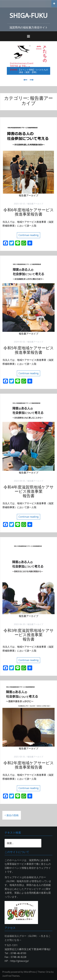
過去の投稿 (12, 815)
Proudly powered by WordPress (19, 972)
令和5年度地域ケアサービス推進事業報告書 (29, 350)
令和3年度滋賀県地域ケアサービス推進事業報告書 (29, 635)
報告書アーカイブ (35, 204)
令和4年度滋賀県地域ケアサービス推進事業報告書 (29, 491)
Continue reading (28, 235)
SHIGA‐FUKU (29, 15)
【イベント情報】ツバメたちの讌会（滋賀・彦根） (29, 71)
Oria (48, 972)
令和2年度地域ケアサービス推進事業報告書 (29, 765)
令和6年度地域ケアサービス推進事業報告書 (29, 212)
